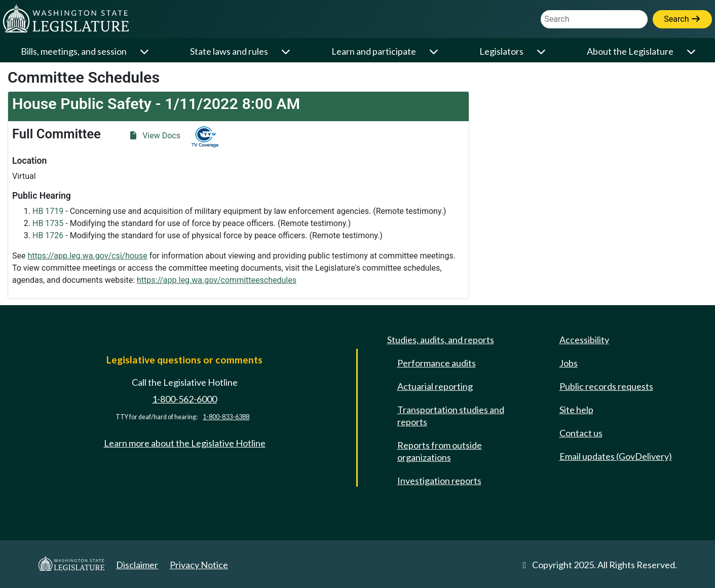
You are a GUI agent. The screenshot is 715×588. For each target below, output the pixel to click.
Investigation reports (439, 481)
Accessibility (584, 340)
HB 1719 (48, 211)
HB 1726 (48, 235)
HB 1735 (48, 223)
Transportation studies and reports (451, 416)
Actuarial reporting (435, 386)
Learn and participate (374, 51)
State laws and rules (229, 51)
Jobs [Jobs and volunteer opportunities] (569, 363)
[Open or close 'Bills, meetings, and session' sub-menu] (145, 51)
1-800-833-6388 (226, 417)
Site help (576, 410)
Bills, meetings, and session (74, 51)
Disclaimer (137, 565)
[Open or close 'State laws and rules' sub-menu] (287, 51)
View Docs (154, 136)
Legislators (501, 51)
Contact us (581, 433)
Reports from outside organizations (440, 451)
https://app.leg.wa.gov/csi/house (87, 256)
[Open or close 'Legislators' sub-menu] (542, 51)
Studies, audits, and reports (441, 340)
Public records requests (606, 386)
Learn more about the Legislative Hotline (185, 443)
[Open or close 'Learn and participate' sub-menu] (435, 51)
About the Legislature (630, 51)
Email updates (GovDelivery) (616, 456)
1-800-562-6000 (184, 399)
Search (682, 19)
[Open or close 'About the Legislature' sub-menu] (692, 51)
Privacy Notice (199, 565)
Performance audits (437, 363)
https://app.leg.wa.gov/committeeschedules (217, 280)
